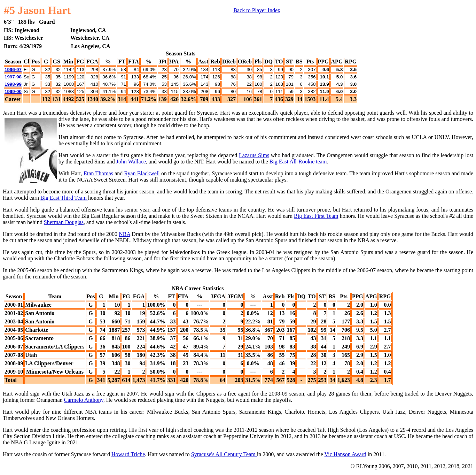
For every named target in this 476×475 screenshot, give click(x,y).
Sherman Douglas (64, 222)
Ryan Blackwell (142, 173)
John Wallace (131, 162)
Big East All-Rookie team (298, 162)
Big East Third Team (64, 198)
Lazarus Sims (254, 155)
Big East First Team (316, 216)
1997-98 (13, 77)
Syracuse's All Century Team (224, 454)
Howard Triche (128, 454)
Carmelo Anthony (84, 400)
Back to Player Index (257, 10)
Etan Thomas (98, 173)
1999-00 (13, 91)
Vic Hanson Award (345, 454)
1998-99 (13, 84)
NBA (124, 234)
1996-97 (13, 70)
